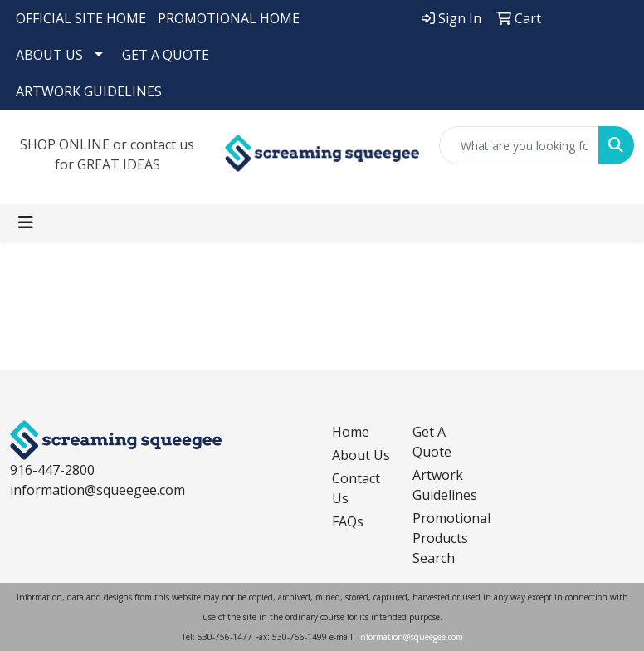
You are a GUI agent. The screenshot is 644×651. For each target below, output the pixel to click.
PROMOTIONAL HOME (229, 18)
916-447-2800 (52, 470)
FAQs (348, 521)
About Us (361, 455)
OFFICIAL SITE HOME (81, 18)
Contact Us (356, 488)
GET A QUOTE (166, 55)
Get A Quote (432, 442)
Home (351, 432)
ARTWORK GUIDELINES (89, 91)
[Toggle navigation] (26, 223)
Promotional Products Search (443, 538)
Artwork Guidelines (443, 485)
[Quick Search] (519, 145)
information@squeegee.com (98, 490)
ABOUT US (49, 55)
